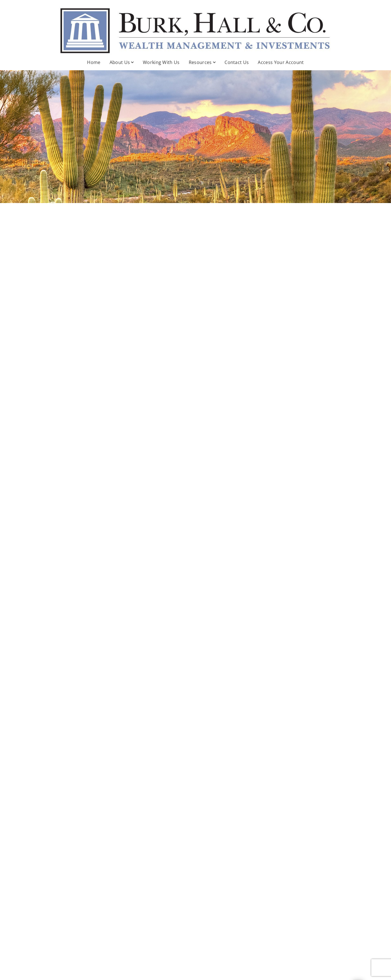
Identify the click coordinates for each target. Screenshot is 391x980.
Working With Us (161, 62)
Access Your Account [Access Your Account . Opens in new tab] (281, 62)
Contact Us (237, 62)
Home (94, 62)
